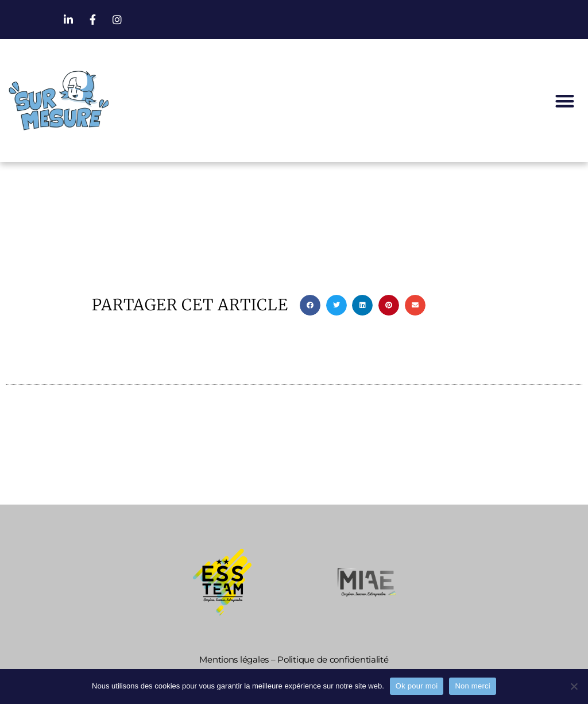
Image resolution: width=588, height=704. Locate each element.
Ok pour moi (417, 686)
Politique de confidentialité (333, 659)
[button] (564, 101)
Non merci (473, 686)
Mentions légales (234, 659)
